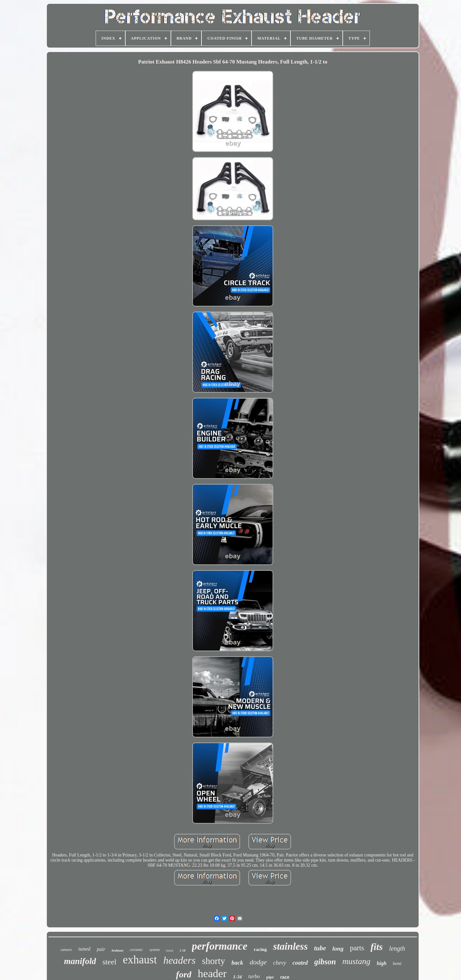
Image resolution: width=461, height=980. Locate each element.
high (382, 963)
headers (179, 960)
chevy (280, 963)
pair (101, 949)
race (285, 977)
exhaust (140, 960)
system (155, 950)
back (237, 963)
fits (377, 947)
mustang (356, 961)
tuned (84, 949)
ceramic (136, 950)
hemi (397, 964)
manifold (80, 961)
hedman (117, 950)
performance (220, 946)
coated (300, 963)
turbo (254, 976)
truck (170, 950)
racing (260, 949)
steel (109, 962)
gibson (325, 962)
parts (357, 948)
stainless (291, 946)
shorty (213, 961)
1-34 (238, 977)
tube (320, 948)
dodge (258, 962)
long (338, 949)
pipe (270, 977)
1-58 (182, 950)
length (397, 948)
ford (184, 974)
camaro (66, 950)
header (212, 973)
